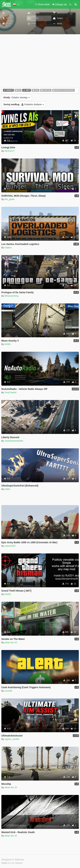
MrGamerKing (12, 296)
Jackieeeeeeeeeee (14, 441)
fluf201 (8, 594)
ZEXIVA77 (10, 151)
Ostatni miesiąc (17, 97)
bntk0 (7, 489)
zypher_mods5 (12, 739)
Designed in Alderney (13, 860)
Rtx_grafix (10, 199)
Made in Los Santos (12, 863)
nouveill (8, 691)
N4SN (8, 344)
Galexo (8, 248)
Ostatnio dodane (24, 104)
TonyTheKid (10, 392)
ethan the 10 (11, 642)
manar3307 (10, 546)
